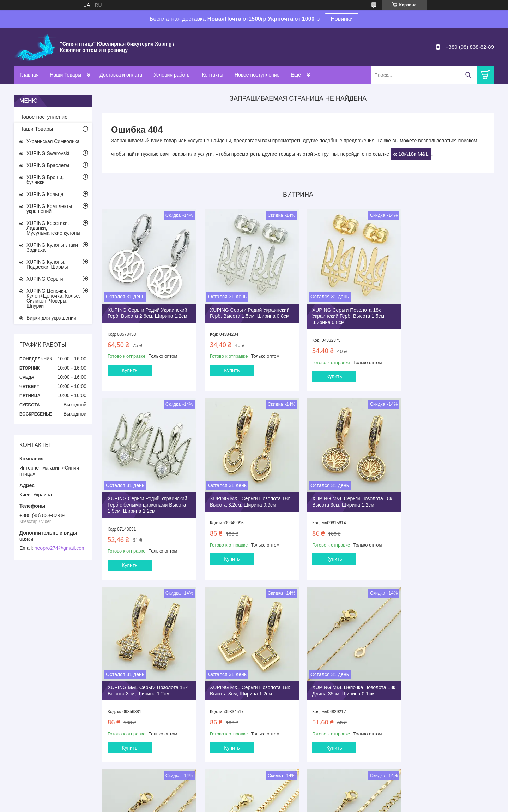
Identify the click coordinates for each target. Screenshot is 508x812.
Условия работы (172, 75)
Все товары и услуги (296, 769)
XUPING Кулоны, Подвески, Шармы (47, 264)
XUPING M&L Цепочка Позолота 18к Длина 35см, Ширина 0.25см (244, 677)
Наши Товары (65, 75)
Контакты (212, 75)
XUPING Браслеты (48, 165)
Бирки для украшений (52, 318)
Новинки (342, 19)
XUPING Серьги (45, 279)
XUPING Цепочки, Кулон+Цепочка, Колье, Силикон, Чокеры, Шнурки (53, 298)
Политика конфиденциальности (316, 805)
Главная (29, 75)
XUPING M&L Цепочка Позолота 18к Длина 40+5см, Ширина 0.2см (446, 677)
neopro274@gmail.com (60, 548)
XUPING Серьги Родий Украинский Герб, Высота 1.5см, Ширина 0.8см (247, 311)
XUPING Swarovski (48, 153)
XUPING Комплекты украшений (49, 209)
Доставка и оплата (121, 75)
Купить (129, 368)
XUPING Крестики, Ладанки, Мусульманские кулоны (53, 228)
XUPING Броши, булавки (45, 180)
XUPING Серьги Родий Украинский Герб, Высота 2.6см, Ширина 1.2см (147, 311)
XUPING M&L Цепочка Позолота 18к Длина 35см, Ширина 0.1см (145, 677)
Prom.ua (284, 799)
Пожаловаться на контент (256, 805)
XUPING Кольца (45, 194)
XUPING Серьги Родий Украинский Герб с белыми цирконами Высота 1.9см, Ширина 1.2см (447, 314)
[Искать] (468, 75)
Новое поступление (257, 75)
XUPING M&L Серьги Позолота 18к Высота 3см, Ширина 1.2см (247, 497)
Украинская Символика (53, 141)
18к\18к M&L (413, 154)
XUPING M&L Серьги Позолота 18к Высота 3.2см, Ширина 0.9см (147, 497)
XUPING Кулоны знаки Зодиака (52, 247)
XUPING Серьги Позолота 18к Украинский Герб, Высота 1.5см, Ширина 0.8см (344, 314)
